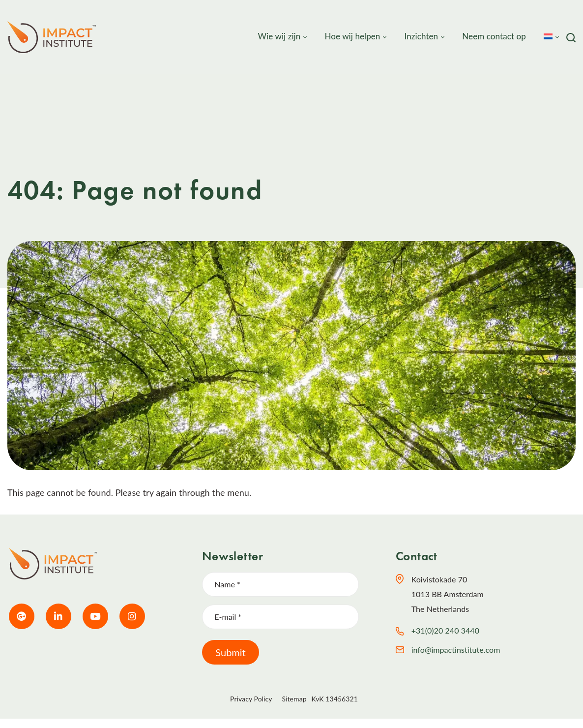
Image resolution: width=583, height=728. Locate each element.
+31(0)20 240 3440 (445, 630)
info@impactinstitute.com (456, 650)
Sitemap (294, 699)
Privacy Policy (251, 699)
